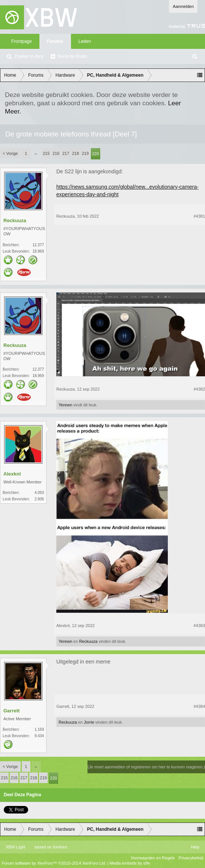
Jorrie (89, 722)
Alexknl (12, 474)
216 (56, 153)
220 (95, 154)
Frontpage (22, 41)
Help (195, 847)
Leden (85, 41)
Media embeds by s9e (130, 863)
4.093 (39, 493)
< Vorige (10, 153)
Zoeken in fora (29, 56)
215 (46, 153)
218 (75, 153)
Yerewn (65, 405)
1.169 (39, 729)
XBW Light (15, 847)
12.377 (38, 245)
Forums (55, 41)
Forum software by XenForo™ (54, 863)
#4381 (199, 216)
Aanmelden (183, 6)
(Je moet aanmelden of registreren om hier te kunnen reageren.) (146, 767)
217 (66, 153)
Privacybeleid (191, 858)
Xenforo (60, 847)
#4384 (199, 706)
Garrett (11, 711)
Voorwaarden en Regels (153, 858)
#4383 (199, 626)
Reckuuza (15, 220)
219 (85, 153)
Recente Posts (72, 56)
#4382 (199, 389)
